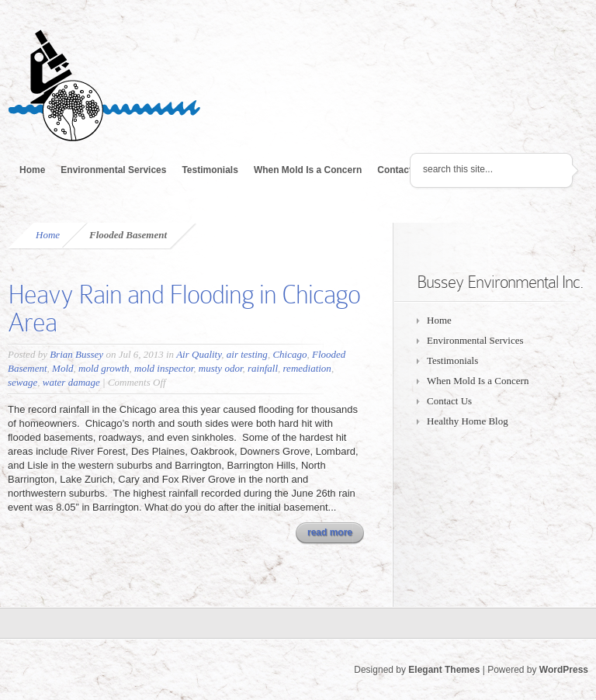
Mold (62, 368)
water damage (71, 382)
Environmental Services (113, 170)
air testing (247, 354)
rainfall (263, 368)
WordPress (564, 670)
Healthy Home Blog (468, 421)
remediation (307, 368)
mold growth (104, 368)
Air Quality (199, 354)
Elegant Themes (444, 670)
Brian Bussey (76, 354)
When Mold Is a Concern (308, 170)
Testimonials (210, 170)
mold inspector (164, 368)
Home (32, 170)
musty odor (221, 368)
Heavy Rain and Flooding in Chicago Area (184, 308)
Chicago (289, 354)
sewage (23, 382)
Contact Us (402, 170)
